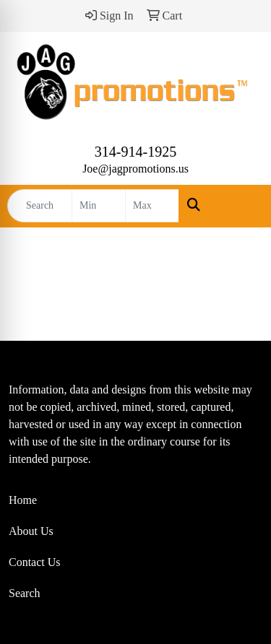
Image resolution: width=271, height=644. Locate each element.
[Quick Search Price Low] (99, 206)
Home (23, 500)
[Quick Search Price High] (152, 206)
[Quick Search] (40, 206)
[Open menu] (242, 206)
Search (25, 593)
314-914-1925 (135, 152)
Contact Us (35, 562)
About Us (31, 531)
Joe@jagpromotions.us (135, 169)
